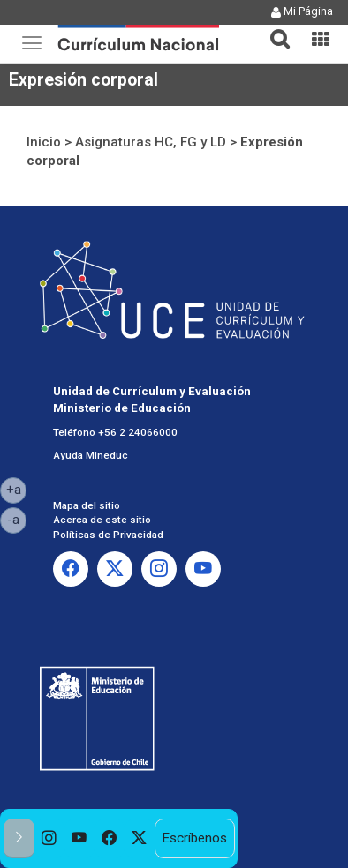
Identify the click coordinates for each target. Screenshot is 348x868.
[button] (273, 28)
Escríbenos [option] (194, 838)
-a (17, 519)
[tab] (273, 29)
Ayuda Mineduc (91, 455)
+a (17, 489)
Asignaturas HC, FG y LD (151, 142)
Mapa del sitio (87, 505)
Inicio (44, 142)
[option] (49, 838)
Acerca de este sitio (102, 520)
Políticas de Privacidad (108, 535)
